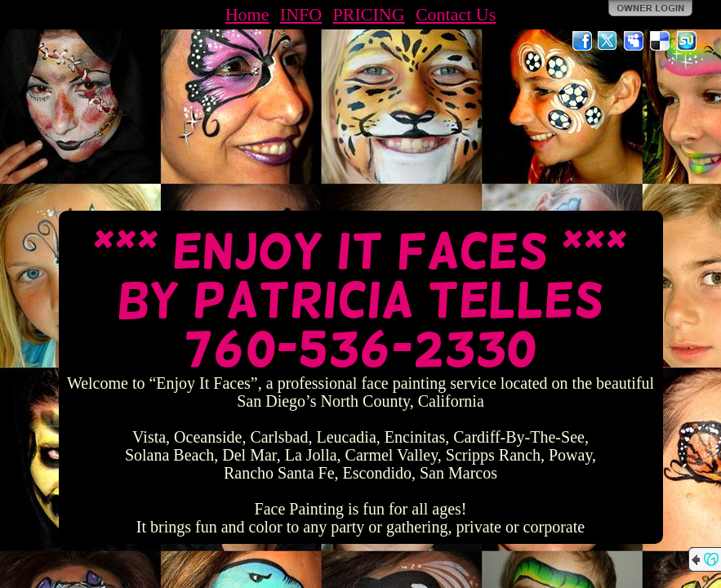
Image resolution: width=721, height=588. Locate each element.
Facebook (582, 41)
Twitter (608, 41)
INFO (301, 14)
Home (247, 14)
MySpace (634, 41)
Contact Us (456, 14)
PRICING (369, 14)
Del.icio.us (661, 41)
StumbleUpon (687, 41)
